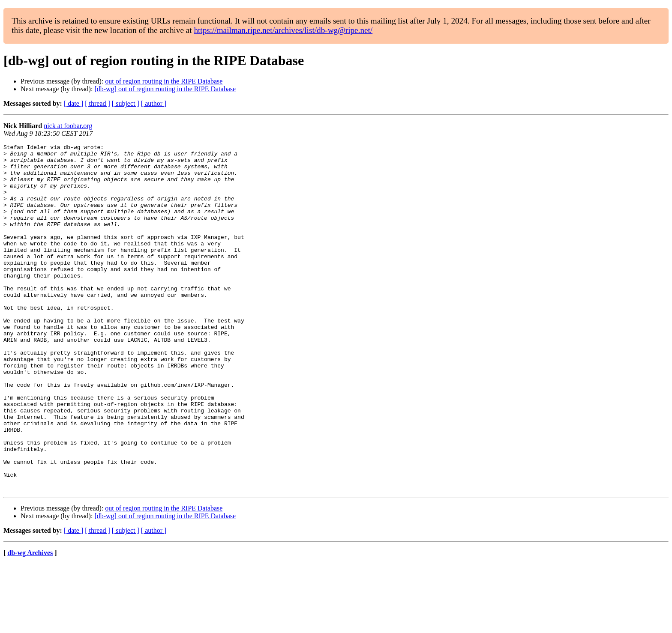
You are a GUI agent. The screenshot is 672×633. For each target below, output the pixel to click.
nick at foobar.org (68, 126)
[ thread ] (97, 103)
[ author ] (154, 103)
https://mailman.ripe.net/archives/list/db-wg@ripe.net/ (283, 30)
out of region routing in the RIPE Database (164, 81)
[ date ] (73, 103)
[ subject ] (126, 103)
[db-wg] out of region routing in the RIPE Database (165, 89)
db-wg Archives (30, 622)
